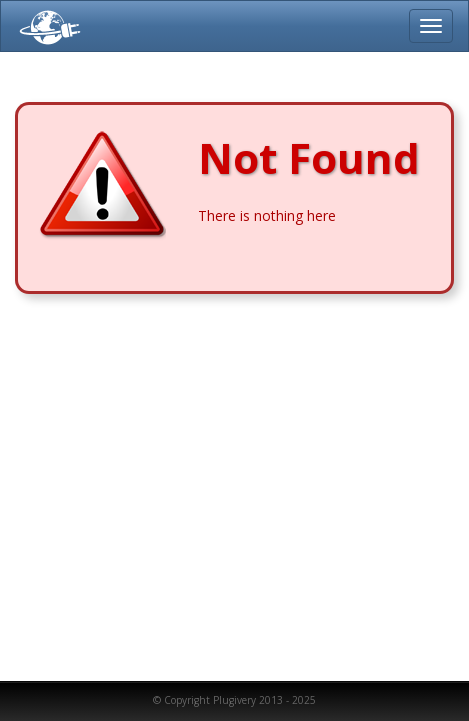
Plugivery (46, 26)
